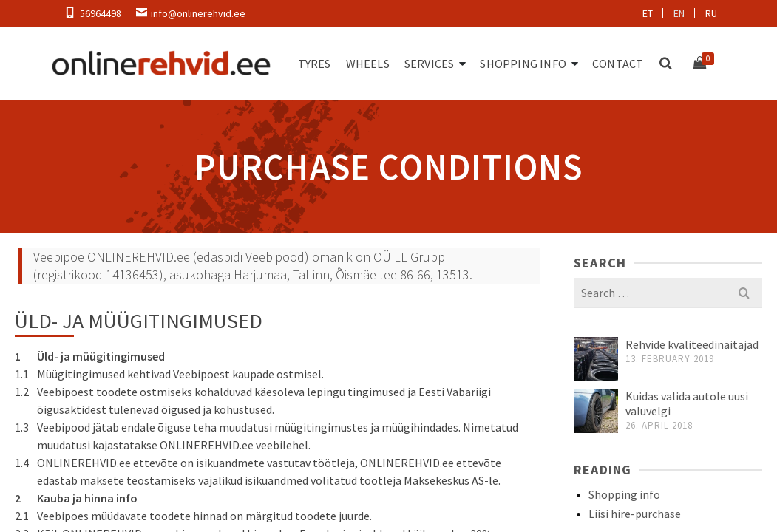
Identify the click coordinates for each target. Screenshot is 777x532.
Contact (618, 64)
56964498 (101, 13)
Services (430, 64)
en (679, 13)
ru (711, 13)
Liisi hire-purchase (635, 514)
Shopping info (523, 64)
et (648, 13)
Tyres (315, 64)
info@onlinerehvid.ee (198, 13)
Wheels (368, 64)
